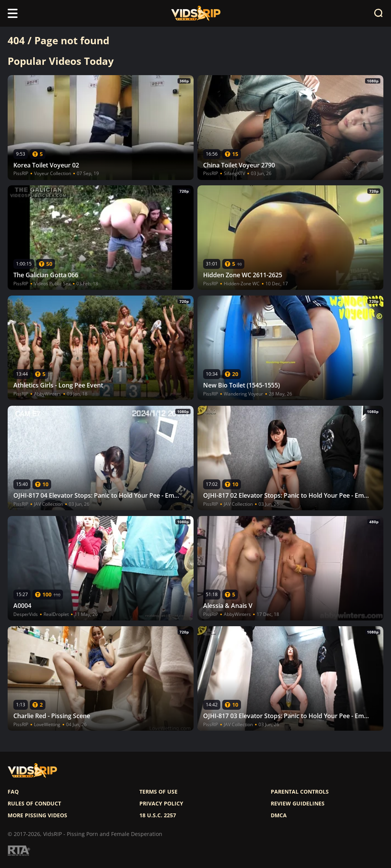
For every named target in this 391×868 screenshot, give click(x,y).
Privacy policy (161, 804)
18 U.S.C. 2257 (158, 815)
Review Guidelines (298, 804)
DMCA (279, 815)
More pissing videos (37, 815)
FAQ (13, 792)
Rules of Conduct (34, 804)
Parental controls (300, 792)
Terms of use (158, 792)
